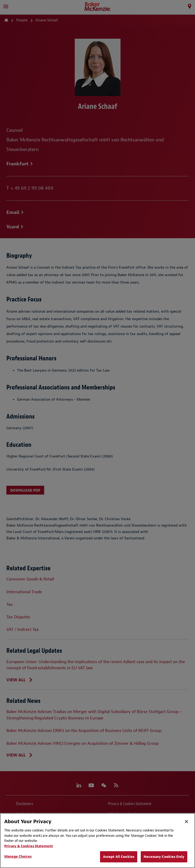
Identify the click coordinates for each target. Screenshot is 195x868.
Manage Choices (18, 856)
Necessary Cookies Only (164, 857)
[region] (97, 841)
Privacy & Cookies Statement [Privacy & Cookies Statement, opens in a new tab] (29, 846)
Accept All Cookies (119, 857)
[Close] (186, 822)
